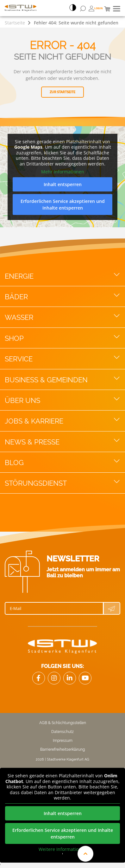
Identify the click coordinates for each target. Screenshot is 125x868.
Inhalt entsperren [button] (63, 184)
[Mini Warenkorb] (107, 9)
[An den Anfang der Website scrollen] (85, 854)
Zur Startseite (63, 92)
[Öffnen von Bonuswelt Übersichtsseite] (96, 9)
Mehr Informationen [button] (63, 172)
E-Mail (16, 608)
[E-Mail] (54, 608)
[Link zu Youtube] (85, 678)
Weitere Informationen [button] (63, 849)
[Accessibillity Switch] (73, 8)
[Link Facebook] (39, 678)
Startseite (15, 23)
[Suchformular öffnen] (83, 9)
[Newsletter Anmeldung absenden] (112, 608)
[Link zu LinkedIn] (70, 678)
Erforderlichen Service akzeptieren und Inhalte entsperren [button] (63, 204)
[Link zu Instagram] (54, 678)
